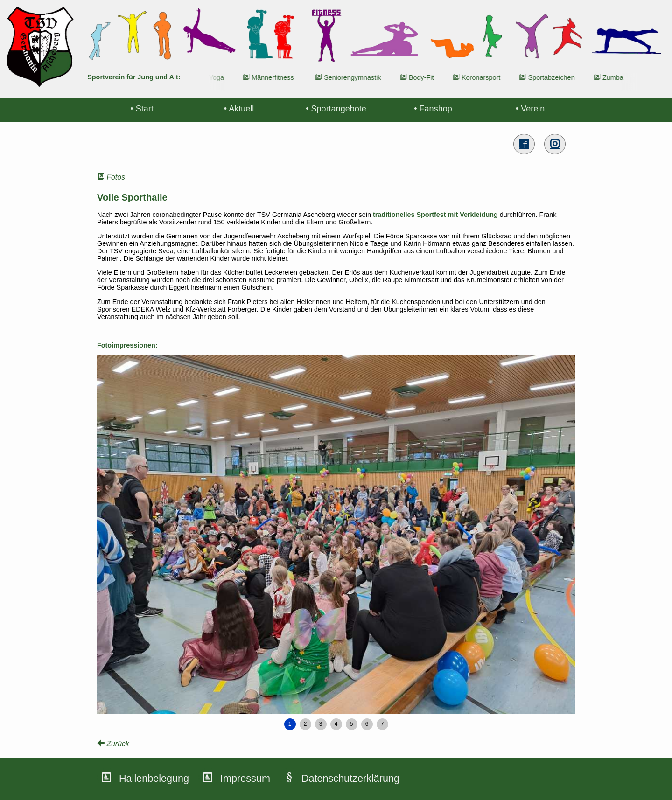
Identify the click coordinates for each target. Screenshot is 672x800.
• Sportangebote (336, 109)
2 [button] (305, 724)
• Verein (530, 109)
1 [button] (290, 724)
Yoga (220, 77)
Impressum (245, 778)
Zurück (113, 744)
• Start (142, 109)
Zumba (617, 77)
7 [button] (382, 724)
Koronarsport (485, 77)
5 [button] (352, 724)
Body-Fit (426, 77)
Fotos (111, 177)
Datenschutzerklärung (350, 778)
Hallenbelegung (154, 778)
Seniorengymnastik (357, 77)
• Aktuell (239, 109)
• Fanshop (433, 109)
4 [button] (336, 724)
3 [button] (321, 724)
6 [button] (367, 724)
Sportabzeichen (555, 77)
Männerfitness (277, 77)
